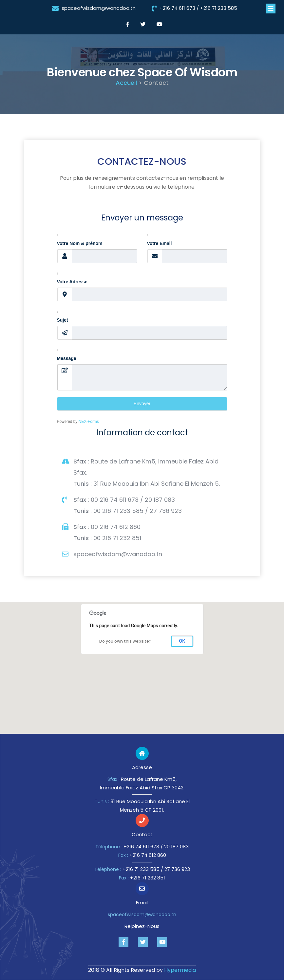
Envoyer (142, 404)
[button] (142, 662)
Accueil (126, 83)
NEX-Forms (89, 422)
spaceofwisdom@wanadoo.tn (99, 8)
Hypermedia (180, 970)
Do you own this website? (125, 641)
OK (182, 641)
